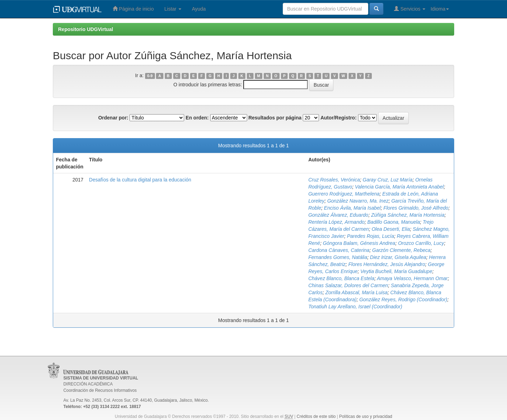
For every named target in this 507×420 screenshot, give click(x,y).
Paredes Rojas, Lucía (370, 236)
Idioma (440, 9)
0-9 (150, 76)
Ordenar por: (113, 118)
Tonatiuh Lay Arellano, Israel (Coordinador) (355, 307)
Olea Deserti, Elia (391, 229)
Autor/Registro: (339, 118)
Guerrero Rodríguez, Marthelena (344, 194)
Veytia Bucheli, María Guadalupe (396, 271)
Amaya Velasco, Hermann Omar (412, 278)
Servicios (410, 9)
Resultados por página (275, 118)
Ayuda (199, 9)
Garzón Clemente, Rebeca (401, 250)
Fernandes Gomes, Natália (338, 257)
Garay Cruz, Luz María (388, 180)
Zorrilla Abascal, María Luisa (356, 292)
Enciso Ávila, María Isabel (352, 208)
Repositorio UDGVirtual (86, 29)
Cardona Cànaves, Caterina (339, 250)
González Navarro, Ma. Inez (358, 201)
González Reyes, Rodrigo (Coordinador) (403, 299)
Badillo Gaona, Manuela (393, 222)
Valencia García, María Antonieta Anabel (399, 187)
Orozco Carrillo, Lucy (421, 243)
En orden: (197, 118)
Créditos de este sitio (316, 416)
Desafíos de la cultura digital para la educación (140, 180)
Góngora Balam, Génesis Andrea (359, 243)
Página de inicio (133, 9)
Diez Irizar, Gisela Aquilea (398, 257)
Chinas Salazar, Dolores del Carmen (348, 285)
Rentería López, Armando (337, 222)
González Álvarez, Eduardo (338, 215)
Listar (173, 9)
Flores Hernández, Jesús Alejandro (387, 264)
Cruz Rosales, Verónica (334, 180)
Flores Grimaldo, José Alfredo (416, 208)
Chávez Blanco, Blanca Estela (342, 278)
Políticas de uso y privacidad (366, 416)
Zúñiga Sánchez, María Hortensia (408, 215)
